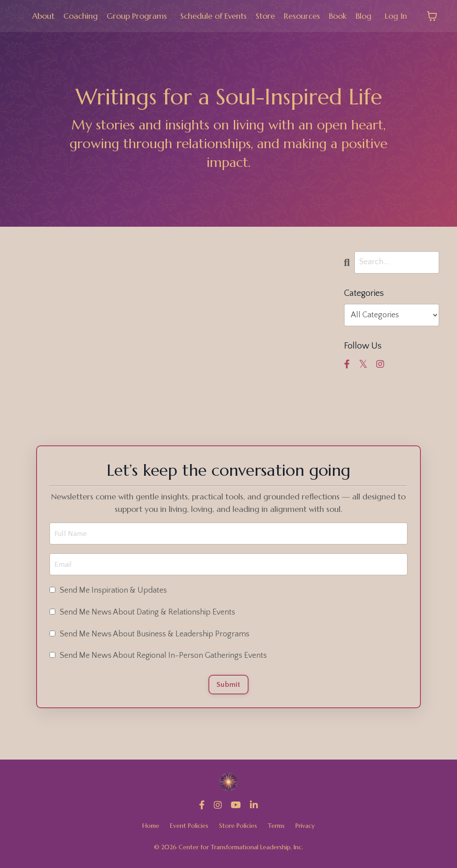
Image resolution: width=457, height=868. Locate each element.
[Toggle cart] (432, 16)
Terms (276, 829)
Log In (396, 16)
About (43, 16)
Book (338, 16)
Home (151, 829)
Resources (302, 16)
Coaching (80, 16)
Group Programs (136, 16)
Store (265, 16)
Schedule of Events (213, 16)
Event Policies (189, 829)
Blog (364, 16)
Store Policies (238, 829)
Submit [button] (228, 687)
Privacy (305, 829)
